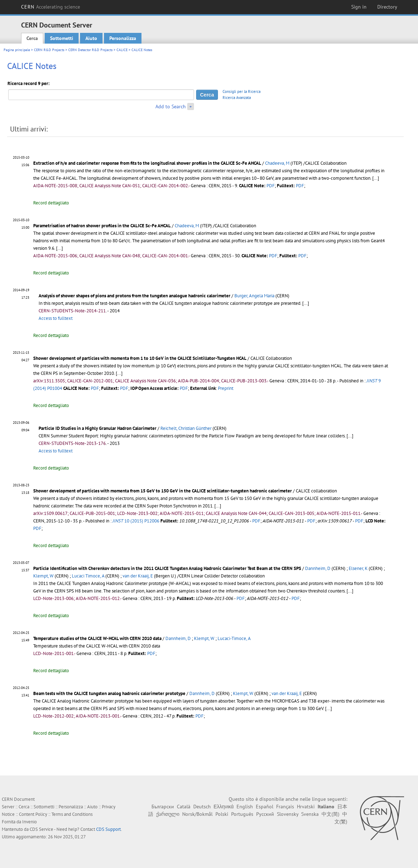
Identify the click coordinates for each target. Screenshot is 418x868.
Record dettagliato (51, 203)
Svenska (310, 814)
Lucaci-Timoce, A (234, 638)
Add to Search (171, 106)
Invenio (29, 822)
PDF (271, 186)
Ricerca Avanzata (237, 98)
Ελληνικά (224, 807)
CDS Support (108, 829)
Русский (265, 814)
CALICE (122, 50)
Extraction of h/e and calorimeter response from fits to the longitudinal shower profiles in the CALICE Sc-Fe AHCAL (147, 163)
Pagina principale (17, 50)
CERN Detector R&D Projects (90, 50)
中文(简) (330, 814)
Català (184, 807)
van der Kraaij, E (138, 576)
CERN (51, 7)
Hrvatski (306, 807)
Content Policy (33, 814)
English (245, 807)
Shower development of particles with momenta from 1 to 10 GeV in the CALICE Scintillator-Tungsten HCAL (140, 358)
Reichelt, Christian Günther (186, 428)
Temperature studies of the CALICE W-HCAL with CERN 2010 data (97, 638)
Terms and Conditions (72, 814)
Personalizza (123, 38)
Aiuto (91, 38)
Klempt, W (43, 576)
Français (285, 807)
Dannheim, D (318, 568)
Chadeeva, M (277, 163)
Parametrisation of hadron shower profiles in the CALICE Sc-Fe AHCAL (102, 226)
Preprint (226, 388)
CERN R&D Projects (49, 50)
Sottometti (62, 38)
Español (265, 807)
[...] (306, 303)
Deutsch (202, 807)
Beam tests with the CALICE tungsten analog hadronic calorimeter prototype (109, 693)
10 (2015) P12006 (136, 521)
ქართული (168, 814)
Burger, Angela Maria (254, 296)
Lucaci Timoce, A (88, 576)
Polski (222, 814)
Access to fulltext (56, 318)
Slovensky (288, 814)
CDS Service (41, 829)
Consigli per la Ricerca (242, 91)
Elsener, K (358, 568)
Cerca (32, 38)
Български (163, 807)
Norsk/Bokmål (197, 814)
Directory (387, 7)
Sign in (359, 7)
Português (242, 814)
